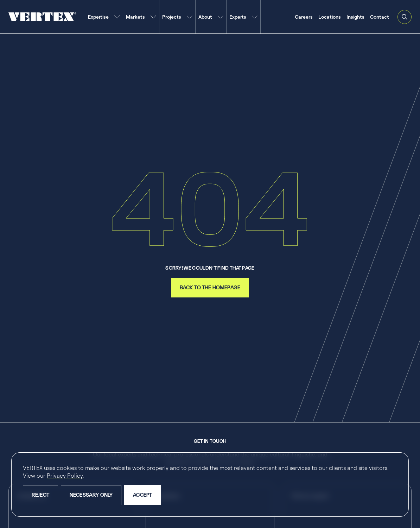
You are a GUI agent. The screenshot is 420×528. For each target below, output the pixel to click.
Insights (355, 17)
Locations (330, 17)
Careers (304, 17)
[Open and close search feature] (405, 17)
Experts (238, 17)
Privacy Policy (65, 476)
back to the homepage (210, 287)
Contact (380, 17)
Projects (172, 17)
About (205, 17)
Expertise (98, 17)
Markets (135, 17)
